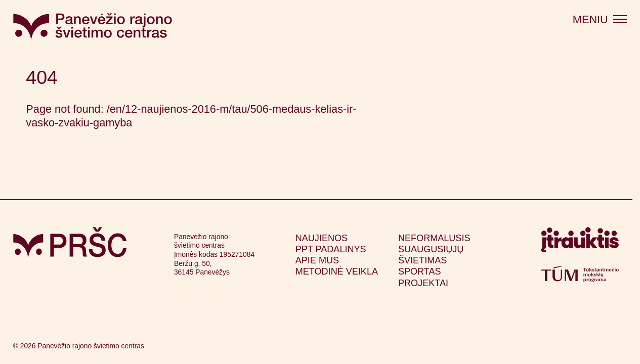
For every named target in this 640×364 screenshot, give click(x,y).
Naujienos (322, 238)
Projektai (423, 283)
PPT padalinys (331, 249)
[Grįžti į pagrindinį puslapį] (70, 242)
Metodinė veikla (337, 271)
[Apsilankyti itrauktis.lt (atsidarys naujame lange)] (580, 243)
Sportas (420, 271)
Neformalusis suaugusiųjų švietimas (434, 249)
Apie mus (317, 260)
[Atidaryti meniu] (600, 20)
